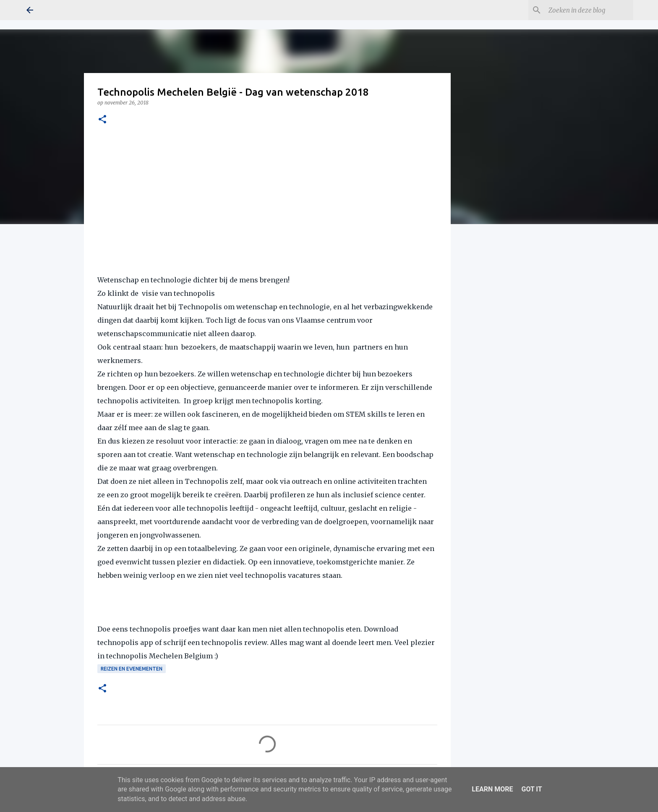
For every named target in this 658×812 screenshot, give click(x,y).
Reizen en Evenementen (132, 669)
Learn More (492, 789)
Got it (531, 789)
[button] (102, 120)
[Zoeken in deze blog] (589, 10)
